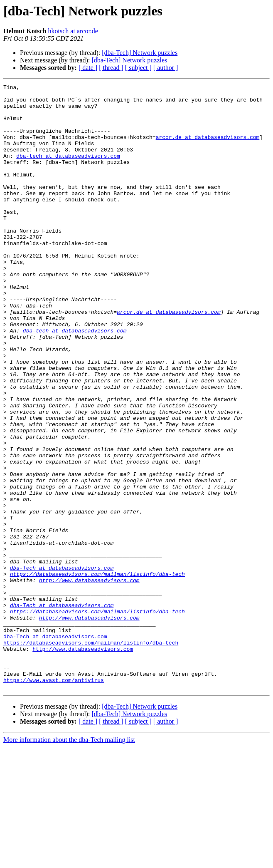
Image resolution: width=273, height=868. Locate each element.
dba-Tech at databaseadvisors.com (62, 665)
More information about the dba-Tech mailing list (69, 861)
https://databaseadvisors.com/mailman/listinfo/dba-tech (97, 672)
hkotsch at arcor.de (73, 31)
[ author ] (166, 68)
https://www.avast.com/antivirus (54, 800)
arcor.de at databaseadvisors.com (208, 148)
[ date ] (88, 68)
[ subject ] (138, 68)
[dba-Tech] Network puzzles (140, 53)
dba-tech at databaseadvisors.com (68, 171)
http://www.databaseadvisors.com (89, 680)
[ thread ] (111, 68)
